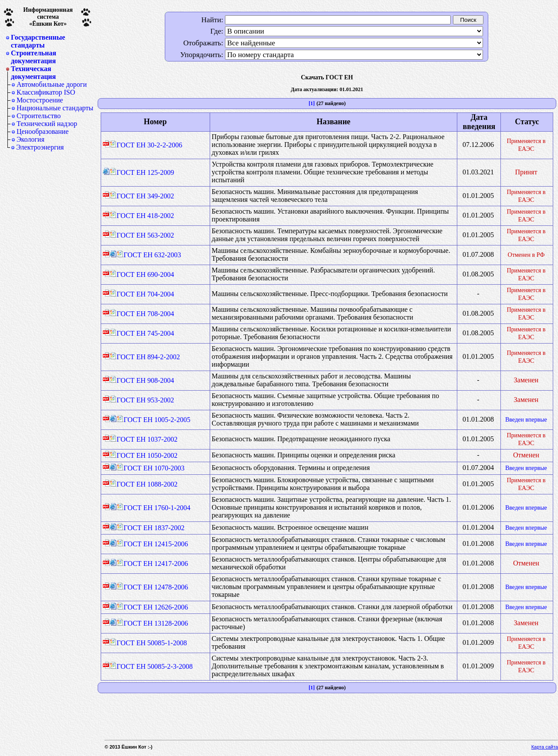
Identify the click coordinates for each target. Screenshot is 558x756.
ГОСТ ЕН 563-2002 (142, 235)
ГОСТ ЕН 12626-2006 (153, 607)
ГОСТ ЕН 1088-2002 (144, 484)
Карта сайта (545, 747)
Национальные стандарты (55, 108)
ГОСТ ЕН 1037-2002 (144, 439)
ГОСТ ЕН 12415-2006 (153, 544)
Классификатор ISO (46, 92)
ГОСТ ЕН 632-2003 (149, 255)
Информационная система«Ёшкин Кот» (48, 17)
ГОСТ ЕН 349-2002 (142, 196)
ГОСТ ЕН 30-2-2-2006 (146, 145)
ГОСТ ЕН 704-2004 (142, 294)
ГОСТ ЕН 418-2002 (142, 216)
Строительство (39, 116)
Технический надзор (47, 124)
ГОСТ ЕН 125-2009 (142, 172)
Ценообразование (43, 131)
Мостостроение (40, 100)
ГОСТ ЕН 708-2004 (142, 314)
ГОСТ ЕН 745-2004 (142, 333)
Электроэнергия (40, 147)
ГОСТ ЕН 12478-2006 (153, 587)
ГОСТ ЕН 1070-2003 (151, 468)
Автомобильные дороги (52, 84)
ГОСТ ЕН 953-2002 (142, 400)
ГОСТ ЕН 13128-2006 (153, 623)
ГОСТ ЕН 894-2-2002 (145, 357)
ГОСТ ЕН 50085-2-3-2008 (151, 666)
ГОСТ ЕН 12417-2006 (153, 564)
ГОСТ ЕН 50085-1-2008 (148, 643)
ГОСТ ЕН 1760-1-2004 (154, 508)
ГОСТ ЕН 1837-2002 (151, 528)
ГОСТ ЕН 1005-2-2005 (154, 420)
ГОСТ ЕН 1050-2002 (144, 455)
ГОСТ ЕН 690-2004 (142, 274)
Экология (31, 139)
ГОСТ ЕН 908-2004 (142, 380)
